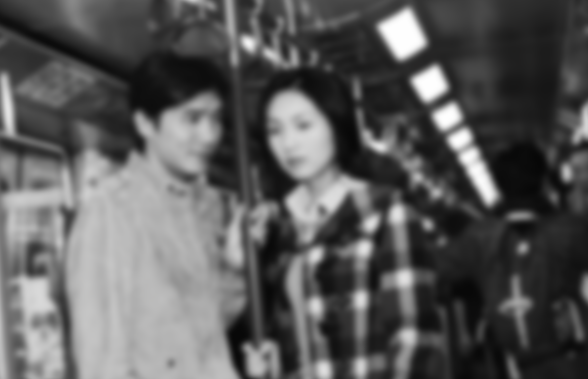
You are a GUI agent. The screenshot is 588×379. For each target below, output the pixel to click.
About (451, 17)
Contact (507, 17)
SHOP (561, 17)
